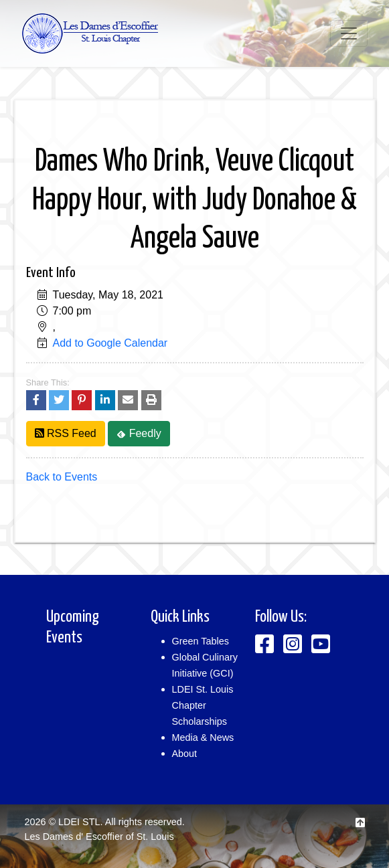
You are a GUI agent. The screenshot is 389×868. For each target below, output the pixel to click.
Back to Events (62, 477)
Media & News (203, 737)
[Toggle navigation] (349, 33)
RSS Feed (66, 433)
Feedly (139, 433)
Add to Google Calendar (110, 343)
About (185, 754)
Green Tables (201, 641)
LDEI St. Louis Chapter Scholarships (203, 705)
